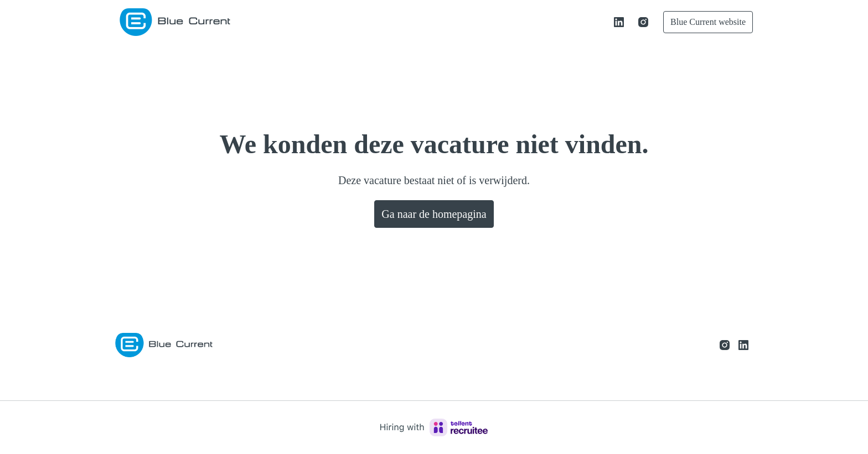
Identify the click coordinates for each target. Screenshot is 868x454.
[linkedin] (607, 22)
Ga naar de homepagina (434, 214)
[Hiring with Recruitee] (434, 427)
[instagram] (631, 22)
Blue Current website (702, 22)
